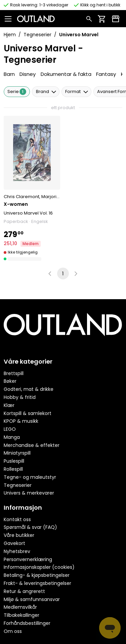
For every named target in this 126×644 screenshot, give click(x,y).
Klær (9, 405)
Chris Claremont (22, 197)
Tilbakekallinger (22, 615)
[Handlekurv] (102, 18)
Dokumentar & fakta (66, 74)
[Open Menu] (10, 18)
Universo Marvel (21, 213)
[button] (32, 189)
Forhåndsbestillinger (27, 623)
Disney (28, 74)
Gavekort (14, 543)
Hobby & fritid (20, 397)
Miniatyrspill (17, 453)
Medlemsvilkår (20, 607)
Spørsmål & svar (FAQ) (30, 527)
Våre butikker (19, 535)
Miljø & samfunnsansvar (32, 599)
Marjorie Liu (54, 197)
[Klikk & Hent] (116, 18)
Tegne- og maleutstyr (30, 477)
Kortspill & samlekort (28, 413)
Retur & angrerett (24, 591)
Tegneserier (37, 35)
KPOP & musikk (21, 421)
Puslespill (14, 461)
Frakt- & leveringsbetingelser (37, 583)
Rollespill (13, 469)
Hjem (10, 35)
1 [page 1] (63, 273)
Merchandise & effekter (32, 445)
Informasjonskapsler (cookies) (39, 567)
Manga (12, 437)
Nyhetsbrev (17, 551)
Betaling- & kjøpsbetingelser (37, 575)
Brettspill (14, 373)
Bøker (10, 381)
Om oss (13, 631)
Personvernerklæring (28, 559)
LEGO (10, 429)
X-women (16, 204)
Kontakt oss (17, 519)
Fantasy (106, 74)
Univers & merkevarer (29, 493)
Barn (9, 74)
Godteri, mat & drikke (29, 389)
